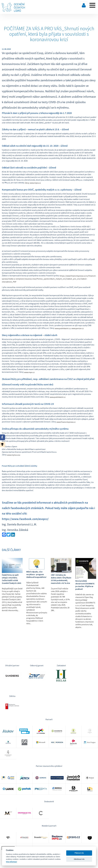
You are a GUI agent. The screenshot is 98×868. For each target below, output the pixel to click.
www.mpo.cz (29, 372)
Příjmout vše (79, 853)
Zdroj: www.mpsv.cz (33, 183)
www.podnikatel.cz (63, 328)
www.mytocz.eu (14, 455)
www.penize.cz (78, 328)
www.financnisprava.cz (66, 422)
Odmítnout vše (79, 859)
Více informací (11, 862)
